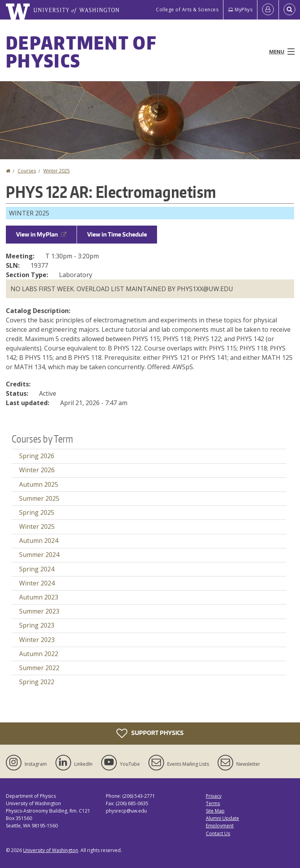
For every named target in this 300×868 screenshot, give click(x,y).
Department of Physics (81, 52)
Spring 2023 (37, 625)
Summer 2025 (39, 498)
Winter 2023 (37, 640)
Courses (27, 171)
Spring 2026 (37, 456)
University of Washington (51, 850)
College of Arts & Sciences (187, 10)
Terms (213, 803)
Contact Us (218, 833)
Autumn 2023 (39, 597)
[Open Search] (289, 10)
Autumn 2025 (39, 484)
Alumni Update (222, 818)
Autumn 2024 (39, 541)
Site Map (215, 811)
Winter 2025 (57, 171)
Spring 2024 (37, 569)
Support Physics (150, 733)
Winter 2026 (37, 470)
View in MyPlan (41, 234)
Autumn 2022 (39, 654)
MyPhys (240, 10)
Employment (220, 826)
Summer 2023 (39, 611)
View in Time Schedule (117, 234)
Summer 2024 (39, 555)
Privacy (214, 796)
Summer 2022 (39, 668)
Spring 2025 (37, 512)
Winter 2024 (37, 583)
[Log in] (268, 10)
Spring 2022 (37, 682)
